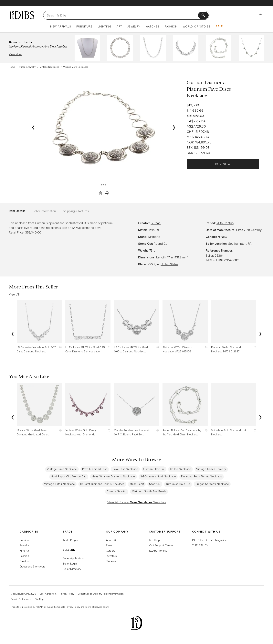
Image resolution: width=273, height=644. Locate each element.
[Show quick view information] (60, 347)
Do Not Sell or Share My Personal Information (101, 594)
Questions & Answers (32, 566)
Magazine (210, 540)
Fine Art (24, 551)
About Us (112, 540)
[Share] (100, 193)
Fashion (171, 26)
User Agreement (48, 594)
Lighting (105, 26)
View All (14, 294)
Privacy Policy (67, 594)
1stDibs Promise (158, 551)
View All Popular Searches (137, 502)
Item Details (17, 211)
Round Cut (161, 244)
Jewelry (134, 26)
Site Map (39, 599)
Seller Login (70, 563)
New (224, 237)
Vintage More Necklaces (76, 67)
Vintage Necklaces (49, 67)
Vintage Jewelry (27, 67)
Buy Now (223, 164)
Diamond (154, 237)
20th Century (225, 223)
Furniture (84, 26)
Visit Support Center (161, 545)
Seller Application (73, 558)
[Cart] (261, 15)
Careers (110, 551)
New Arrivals (61, 26)
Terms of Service (94, 607)
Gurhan (156, 223)
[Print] (107, 193)
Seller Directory (72, 569)
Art (119, 26)
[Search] (122, 15)
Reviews (111, 561)
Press (109, 545)
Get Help (154, 540)
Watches (152, 26)
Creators (25, 561)
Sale (219, 26)
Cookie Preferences (21, 599)
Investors (111, 556)
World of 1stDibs (197, 26)
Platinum (153, 230)
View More (15, 54)
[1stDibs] (22, 15)
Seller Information (44, 211)
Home (12, 67)
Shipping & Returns (76, 211)
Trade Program (71, 540)
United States (169, 264)
